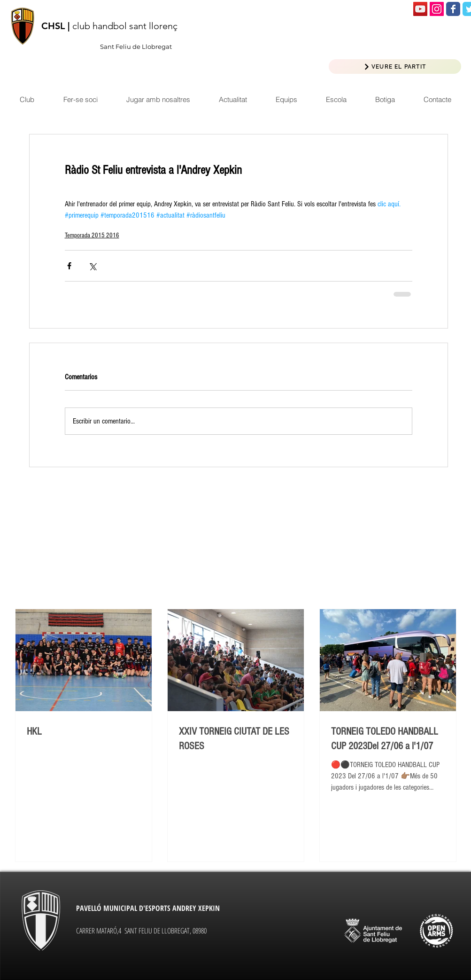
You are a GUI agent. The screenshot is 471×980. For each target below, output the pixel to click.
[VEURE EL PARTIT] (395, 67)
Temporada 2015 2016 (92, 235)
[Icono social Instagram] (437, 9)
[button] (233, 99)
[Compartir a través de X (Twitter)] (92, 266)
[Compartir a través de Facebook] (69, 266)
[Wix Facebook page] (453, 9)
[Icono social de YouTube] (420, 9)
